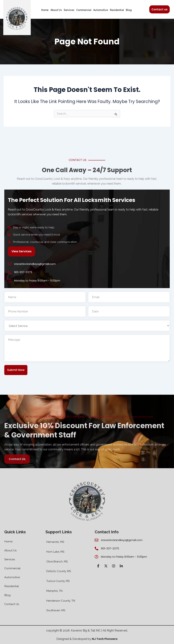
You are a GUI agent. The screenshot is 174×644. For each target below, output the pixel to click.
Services (69, 10)
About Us (56, 10)
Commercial (84, 10)
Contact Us (12, 604)
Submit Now (16, 370)
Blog (129, 10)
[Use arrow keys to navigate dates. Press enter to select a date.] (129, 311)
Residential (117, 10)
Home (45, 10)
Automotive (101, 10)
